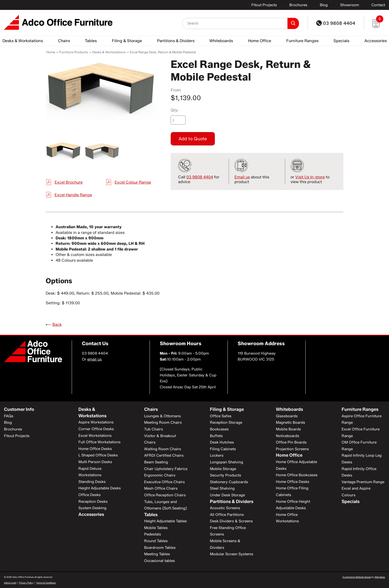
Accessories (376, 41)
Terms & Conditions (46, 583)
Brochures (298, 5)
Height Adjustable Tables (165, 521)
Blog (324, 5)
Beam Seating (156, 462)
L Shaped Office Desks (98, 455)
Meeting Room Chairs (163, 422)
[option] (102, 89)
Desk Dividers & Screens (231, 521)
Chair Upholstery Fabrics (166, 469)
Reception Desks (93, 502)
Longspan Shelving (227, 462)
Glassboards (287, 416)
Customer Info (19, 409)
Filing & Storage (127, 41)
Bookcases (219, 429)
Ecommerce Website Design (357, 577)
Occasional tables (160, 561)
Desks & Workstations (23, 41)
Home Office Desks (95, 449)
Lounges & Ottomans (162, 416)
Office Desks (90, 495)
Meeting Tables (157, 554)
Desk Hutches (222, 442)
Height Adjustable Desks (100, 488)
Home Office (260, 41)
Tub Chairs (154, 429)
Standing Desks (92, 482)
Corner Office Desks (96, 429)
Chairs (64, 41)
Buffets (216, 436)
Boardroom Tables (160, 548)
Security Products (226, 475)
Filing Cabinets (223, 449)
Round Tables (156, 541)
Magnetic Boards (291, 422)
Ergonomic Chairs (160, 475)
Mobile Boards (288, 429)
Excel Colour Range (133, 182)
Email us (242, 177)
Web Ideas (380, 577)
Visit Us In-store (310, 177)
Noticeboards (288, 436)
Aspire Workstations (96, 422)
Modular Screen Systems (232, 554)
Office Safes (221, 416)
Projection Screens (292, 449)
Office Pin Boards (291, 442)
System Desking (92, 508)
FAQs (9, 416)
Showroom (350, 5)
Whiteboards (221, 41)
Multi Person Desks (95, 462)
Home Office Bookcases (297, 475)
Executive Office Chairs (164, 482)
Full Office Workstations (99, 442)
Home (51, 52)
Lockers (217, 455)
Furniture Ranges (302, 41)
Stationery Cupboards (229, 482)
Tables (91, 41)
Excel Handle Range (73, 195)
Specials (341, 41)
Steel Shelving (222, 488)
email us (95, 359)
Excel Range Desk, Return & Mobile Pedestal (163, 52)
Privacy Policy (26, 583)
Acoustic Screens (225, 508)
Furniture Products (74, 52)
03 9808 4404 (336, 23)
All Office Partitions (227, 515)
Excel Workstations (95, 436)
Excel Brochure (69, 182)
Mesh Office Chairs (161, 488)
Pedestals (153, 534)
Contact (378, 5)
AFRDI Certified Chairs (164, 455)
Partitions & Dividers (176, 41)
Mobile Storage (223, 469)
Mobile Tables (156, 528)
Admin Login (10, 583)
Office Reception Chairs (165, 495)
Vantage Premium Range (363, 482)
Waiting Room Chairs (163, 449)
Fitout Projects (264, 5)
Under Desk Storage (227, 495)
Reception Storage (226, 422)
